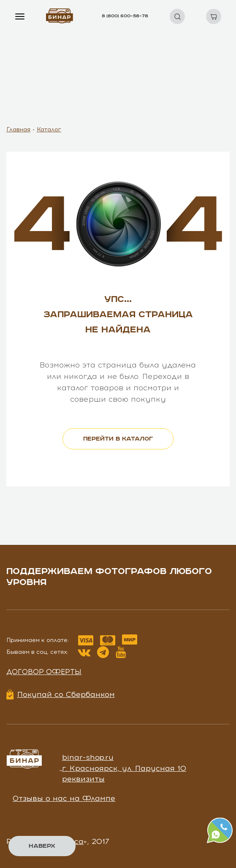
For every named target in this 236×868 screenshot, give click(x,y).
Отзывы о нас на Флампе (64, 798)
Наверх (42, 846)
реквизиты (83, 779)
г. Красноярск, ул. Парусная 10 (124, 768)
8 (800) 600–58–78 (125, 16)
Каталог (49, 129)
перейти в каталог (118, 439)
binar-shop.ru (88, 757)
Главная (18, 129)
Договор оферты (44, 672)
